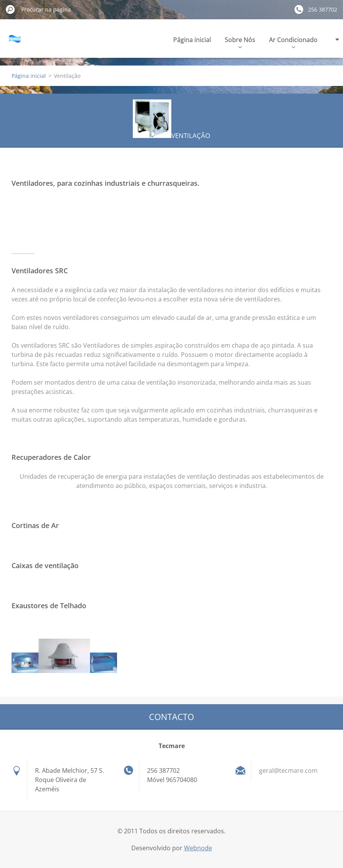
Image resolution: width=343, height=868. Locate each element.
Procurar (10, 9)
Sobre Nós (240, 42)
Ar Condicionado (293, 42)
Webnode (198, 848)
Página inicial (192, 40)
